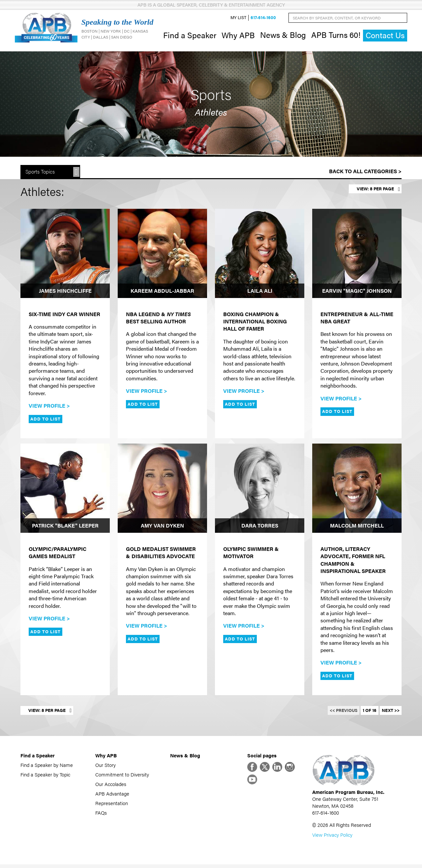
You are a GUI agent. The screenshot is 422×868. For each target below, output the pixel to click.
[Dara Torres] (260, 490)
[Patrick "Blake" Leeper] (65, 490)
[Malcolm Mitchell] (357, 490)
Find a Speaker (190, 36)
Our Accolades (111, 786)
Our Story (105, 766)
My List (238, 19)
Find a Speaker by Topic (45, 776)
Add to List (45, 420)
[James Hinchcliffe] (65, 255)
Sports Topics (40, 173)
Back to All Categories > (365, 173)
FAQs (101, 814)
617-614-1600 (263, 19)
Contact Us (385, 36)
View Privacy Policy (332, 838)
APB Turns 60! (336, 36)
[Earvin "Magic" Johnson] (357, 255)
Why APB (238, 36)
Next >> (391, 712)
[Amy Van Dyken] (162, 490)
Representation (112, 805)
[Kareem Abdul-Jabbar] (162, 255)
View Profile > (49, 407)
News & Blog (283, 36)
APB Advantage (112, 795)
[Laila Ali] (260, 255)
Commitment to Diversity (122, 776)
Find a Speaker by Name (47, 766)
